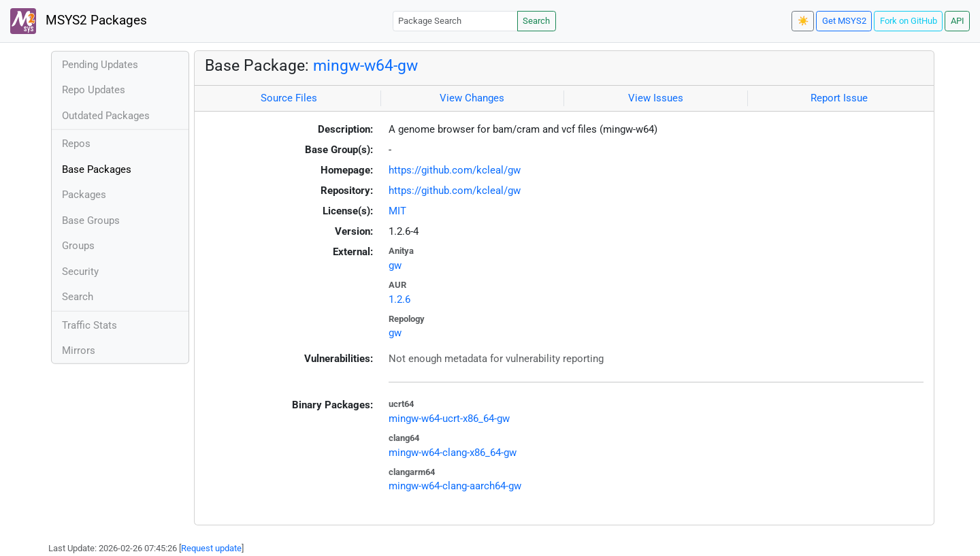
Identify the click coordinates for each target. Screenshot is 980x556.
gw (395, 265)
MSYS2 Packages (79, 21)
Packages (84, 195)
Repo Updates (94, 90)
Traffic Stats (89, 325)
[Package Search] (455, 21)
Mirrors (79, 350)
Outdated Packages (106, 116)
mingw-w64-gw (365, 65)
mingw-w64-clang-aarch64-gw (455, 486)
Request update (211, 548)
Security (80, 272)
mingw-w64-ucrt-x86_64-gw (449, 419)
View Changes (472, 98)
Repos (76, 144)
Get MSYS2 (844, 21)
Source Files (289, 98)
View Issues (656, 98)
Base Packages (97, 169)
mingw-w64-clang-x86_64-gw (453, 453)
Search (536, 21)
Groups (78, 246)
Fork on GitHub (909, 21)
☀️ (803, 21)
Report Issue (839, 98)
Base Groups (91, 220)
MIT (397, 211)
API (958, 21)
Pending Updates (100, 65)
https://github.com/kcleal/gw (455, 170)
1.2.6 (399, 299)
